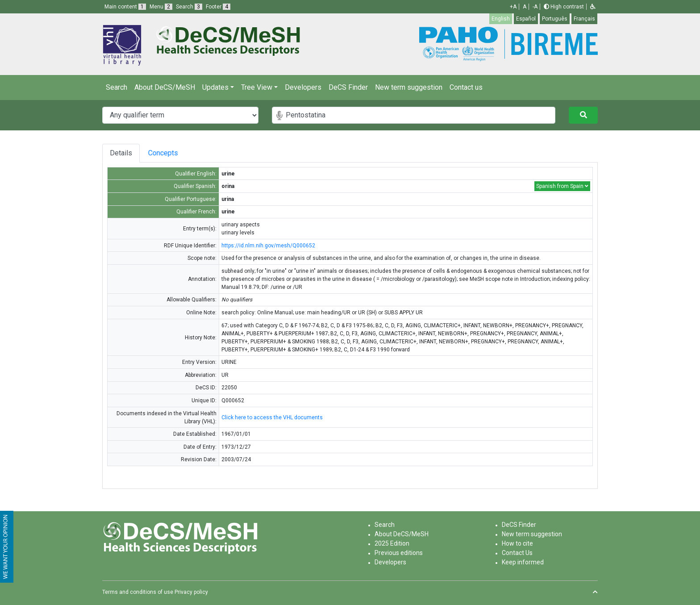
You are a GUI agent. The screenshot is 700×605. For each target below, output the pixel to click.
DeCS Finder (348, 87)
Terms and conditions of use (138, 592)
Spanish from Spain (562, 186)
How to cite (517, 543)
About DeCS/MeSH (165, 87)
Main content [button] (125, 7)
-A (535, 7)
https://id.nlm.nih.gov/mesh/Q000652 (268, 246)
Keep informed (523, 562)
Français (584, 19)
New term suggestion (409, 87)
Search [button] (189, 7)
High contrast (564, 7)
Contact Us (517, 553)
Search (117, 87)
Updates (215, 87)
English (501, 19)
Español (526, 19)
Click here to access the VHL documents (272, 417)
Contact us (466, 87)
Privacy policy (191, 592)
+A (513, 7)
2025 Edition (392, 543)
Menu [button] (161, 7)
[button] (593, 7)
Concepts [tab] (173, 153)
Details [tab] (121, 153)
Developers (303, 87)
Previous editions (399, 553)
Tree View (257, 87)
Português (555, 19)
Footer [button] (218, 7)
